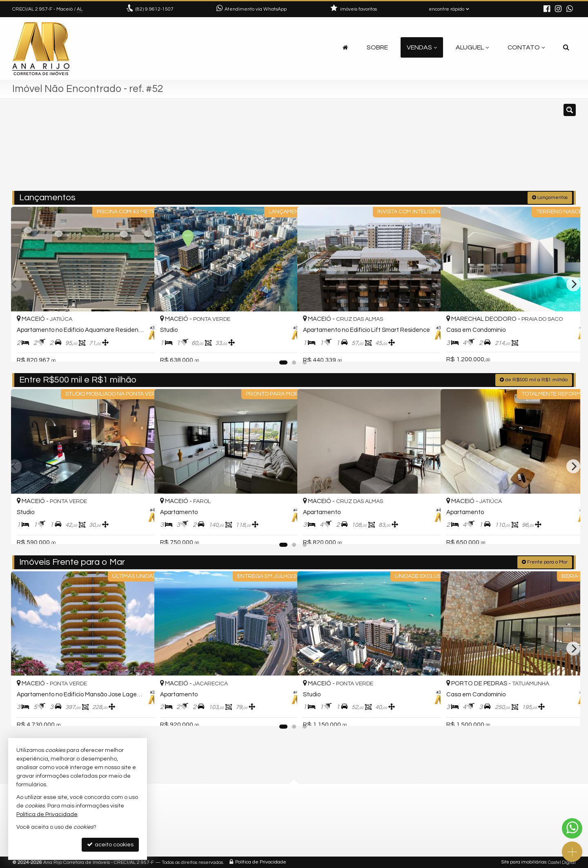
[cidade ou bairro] (385, 148)
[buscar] (461, 148)
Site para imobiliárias (524, 862)
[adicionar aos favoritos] (139, 348)
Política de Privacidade (261, 862)
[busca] (566, 47)
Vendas (422, 47)
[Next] (573, 284)
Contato (526, 47)
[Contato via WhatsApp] (572, 828)
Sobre (377, 47)
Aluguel (472, 47)
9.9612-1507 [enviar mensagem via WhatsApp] (155, 9)
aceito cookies (110, 845)
